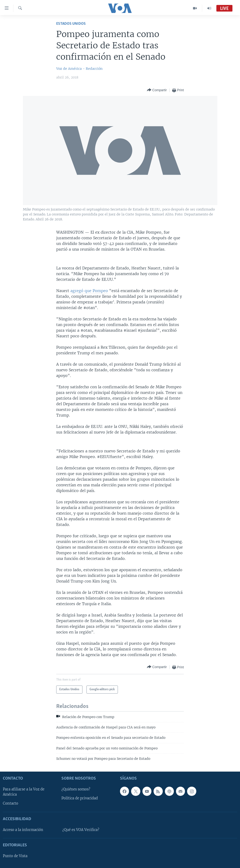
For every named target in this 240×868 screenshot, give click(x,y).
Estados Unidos (71, 24)
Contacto (11, 803)
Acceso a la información (23, 830)
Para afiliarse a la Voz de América (24, 792)
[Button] (157, 90)
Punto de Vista (15, 856)
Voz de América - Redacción (79, 69)
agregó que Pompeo (89, 291)
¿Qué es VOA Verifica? (81, 830)
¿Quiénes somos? (76, 789)
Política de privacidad (80, 798)
